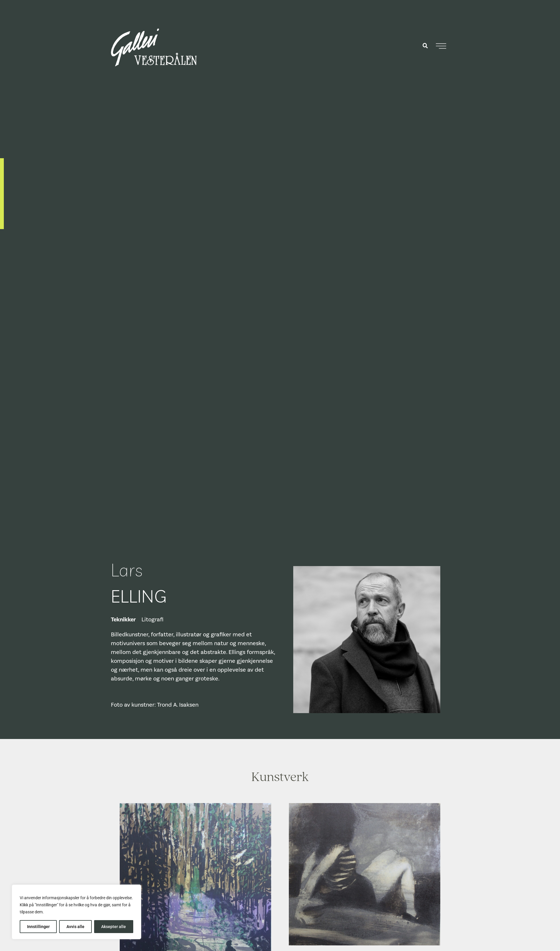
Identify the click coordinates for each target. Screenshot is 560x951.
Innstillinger (38, 927)
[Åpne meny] (441, 46)
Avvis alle (75, 927)
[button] (425, 46)
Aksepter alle (114, 927)
